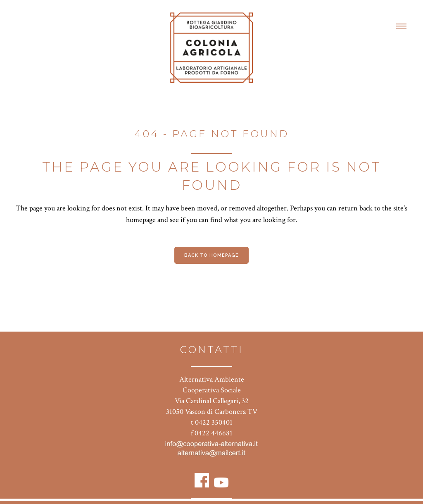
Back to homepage (211, 255)
